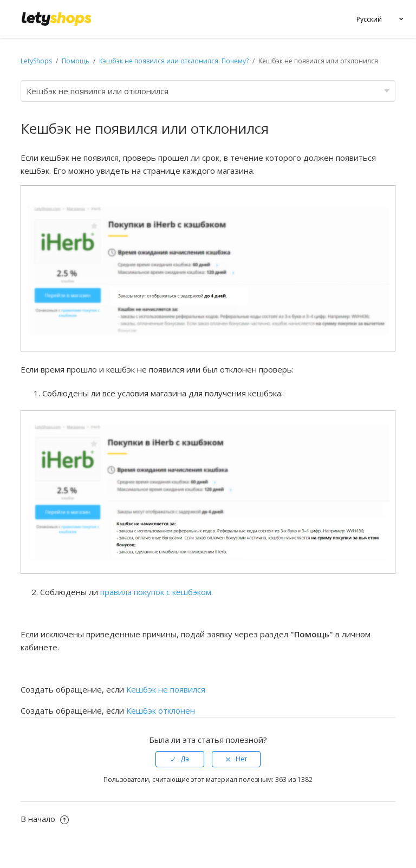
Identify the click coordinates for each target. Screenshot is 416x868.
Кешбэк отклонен (161, 710)
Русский (369, 19)
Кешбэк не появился (166, 689)
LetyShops (36, 61)
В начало (45, 819)
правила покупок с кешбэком (156, 592)
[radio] (180, 759)
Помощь (76, 61)
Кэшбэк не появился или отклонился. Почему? (174, 61)
